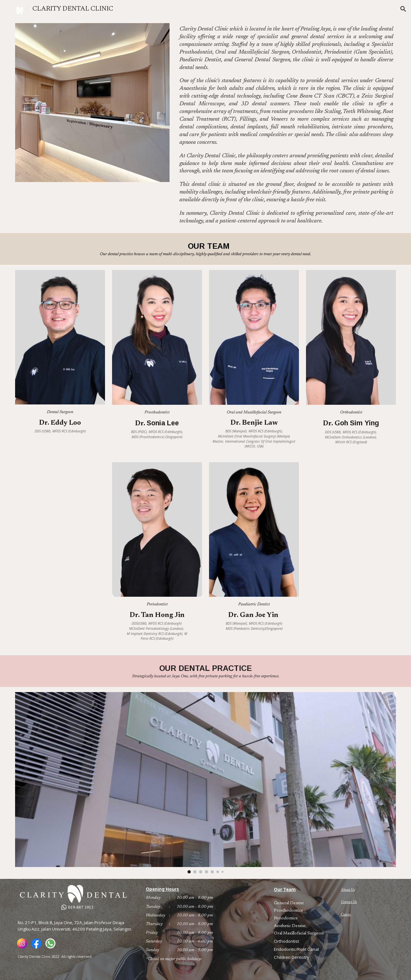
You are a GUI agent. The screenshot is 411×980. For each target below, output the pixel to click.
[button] (403, 9)
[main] (286, 126)
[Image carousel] (205, 783)
